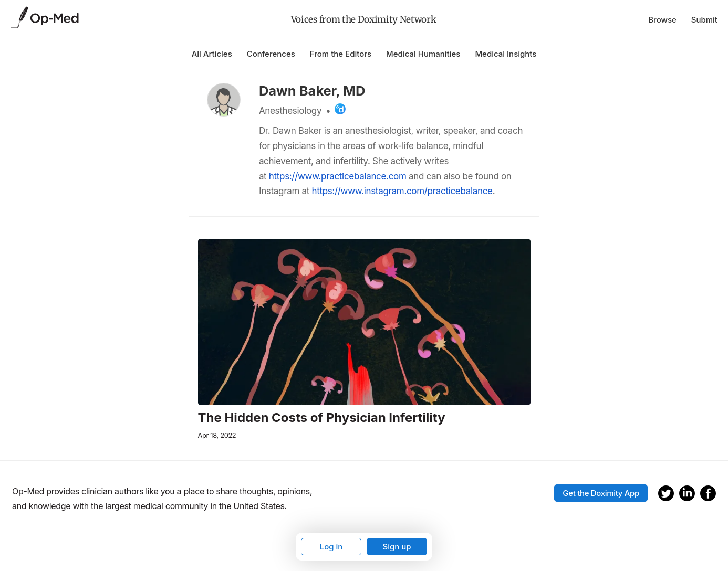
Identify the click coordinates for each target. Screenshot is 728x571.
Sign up (397, 547)
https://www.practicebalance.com (338, 176)
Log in (331, 547)
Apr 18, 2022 (217, 435)
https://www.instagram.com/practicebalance (402, 191)
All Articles (212, 54)
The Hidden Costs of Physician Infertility (322, 418)
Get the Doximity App (601, 493)
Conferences (271, 54)
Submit (704, 20)
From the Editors (341, 54)
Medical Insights (506, 54)
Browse (662, 20)
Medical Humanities (423, 54)
